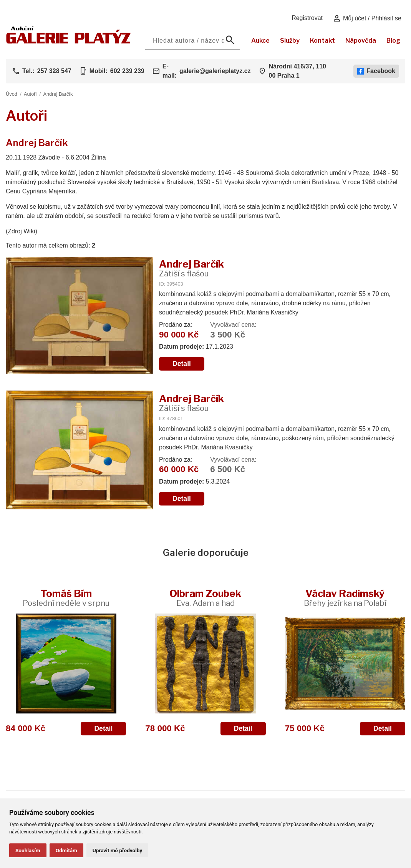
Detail (182, 364)
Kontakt (322, 41)
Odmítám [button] (66, 850)
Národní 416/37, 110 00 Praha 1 (297, 71)
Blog (393, 41)
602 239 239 (127, 71)
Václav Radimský (345, 598)
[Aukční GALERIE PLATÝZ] (69, 42)
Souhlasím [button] (28, 850)
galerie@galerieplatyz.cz (215, 71)
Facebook (376, 71)
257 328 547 (54, 71)
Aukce (260, 41)
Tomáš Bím (66, 598)
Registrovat (307, 18)
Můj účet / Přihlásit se (367, 18)
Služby (290, 41)
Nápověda (361, 41)
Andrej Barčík (58, 94)
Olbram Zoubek (205, 598)
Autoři (30, 94)
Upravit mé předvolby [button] (117, 850)
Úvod (12, 94)
